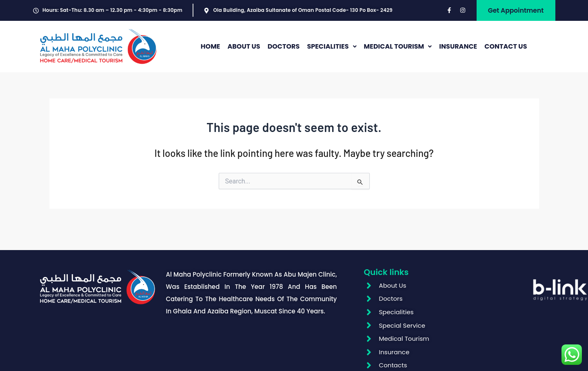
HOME (211, 48)
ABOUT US (244, 48)
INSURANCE (458, 48)
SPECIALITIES (332, 48)
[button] (332, 49)
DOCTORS (284, 48)
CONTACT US (506, 48)
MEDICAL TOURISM (398, 48)
